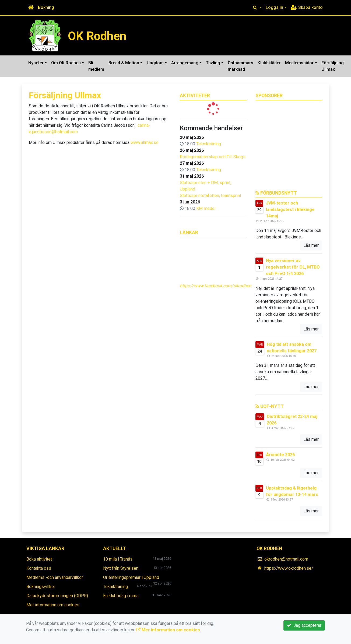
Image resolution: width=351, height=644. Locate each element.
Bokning (46, 7)
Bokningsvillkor (41, 587)
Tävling (213, 63)
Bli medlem (96, 66)
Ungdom (155, 63)
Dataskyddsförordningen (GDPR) (57, 596)
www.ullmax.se (145, 142)
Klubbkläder (269, 63)
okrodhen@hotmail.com (286, 559)
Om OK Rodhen (66, 63)
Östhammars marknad (241, 66)
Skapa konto (307, 7)
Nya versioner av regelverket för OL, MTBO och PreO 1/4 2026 (293, 267)
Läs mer (311, 245)
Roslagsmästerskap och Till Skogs (213, 157)
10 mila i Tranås (118, 559)
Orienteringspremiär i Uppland (131, 577)
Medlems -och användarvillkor (55, 577)
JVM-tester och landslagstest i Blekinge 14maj (290, 210)
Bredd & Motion (124, 63)
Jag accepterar (304, 625)
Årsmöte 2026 (280, 455)
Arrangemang (185, 63)
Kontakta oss (39, 568)
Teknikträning (209, 144)
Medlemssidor (299, 63)
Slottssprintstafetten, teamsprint (210, 196)
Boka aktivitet (39, 559)
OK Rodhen (103, 35)
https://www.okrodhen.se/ (289, 568)
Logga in (274, 7)
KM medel (206, 208)
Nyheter (36, 63)
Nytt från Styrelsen (121, 568)
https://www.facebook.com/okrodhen (215, 286)
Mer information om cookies (53, 605)
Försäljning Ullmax (333, 66)
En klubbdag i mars (121, 596)
